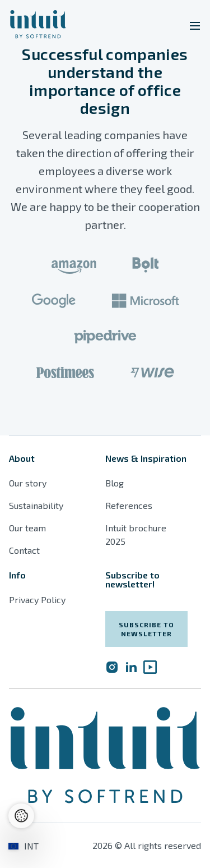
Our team (27, 528)
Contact (24, 550)
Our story (28, 483)
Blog (115, 483)
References (129, 505)
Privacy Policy (37, 600)
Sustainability (36, 505)
